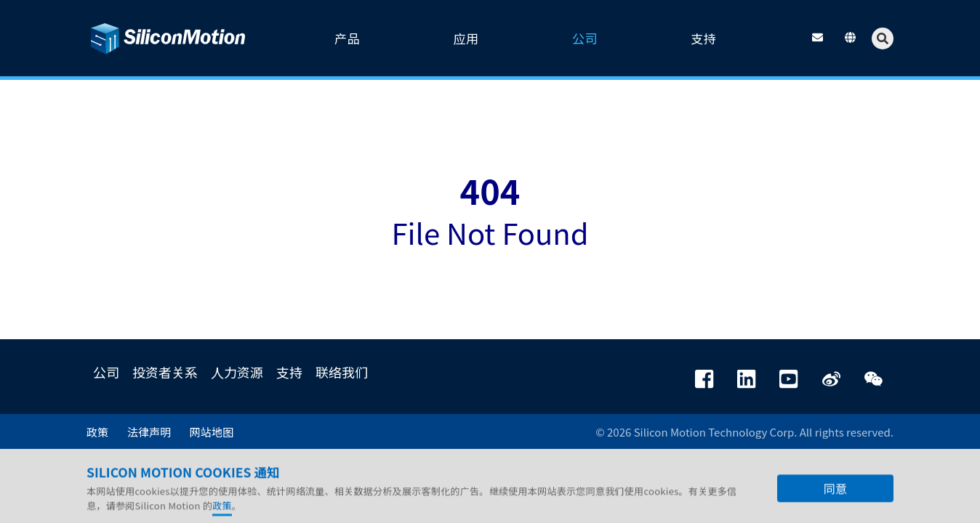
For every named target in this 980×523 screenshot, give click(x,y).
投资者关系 (165, 372)
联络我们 (342, 372)
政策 (97, 432)
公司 (106, 372)
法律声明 (149, 432)
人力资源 (237, 372)
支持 (289, 372)
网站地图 (212, 432)
